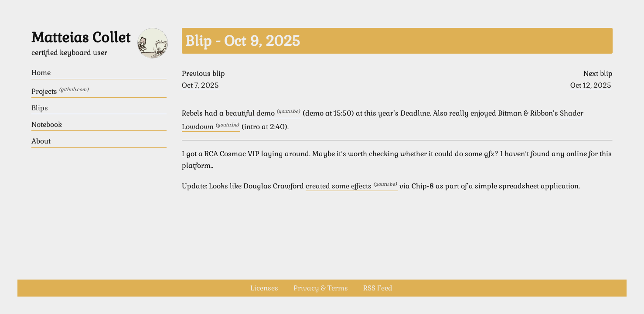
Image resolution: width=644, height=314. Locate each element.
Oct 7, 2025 (200, 85)
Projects (60, 91)
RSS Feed (378, 288)
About (41, 141)
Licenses (264, 288)
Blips (40, 108)
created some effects (352, 186)
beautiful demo (263, 113)
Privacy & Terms (321, 288)
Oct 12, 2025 (591, 85)
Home (41, 73)
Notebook (47, 125)
